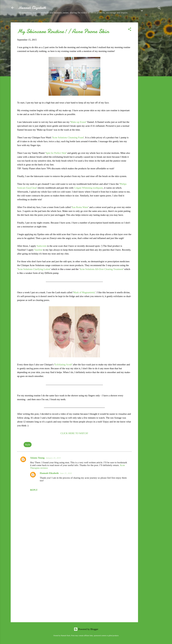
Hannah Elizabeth (32, 8)
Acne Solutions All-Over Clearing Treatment (101, 269)
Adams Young (37, 458)
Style (28, 445)
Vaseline (39, 250)
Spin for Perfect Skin (56, 153)
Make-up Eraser (78, 122)
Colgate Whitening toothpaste (88, 188)
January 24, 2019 (53, 458)
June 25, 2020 (66, 473)
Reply (34, 490)
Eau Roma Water (80, 207)
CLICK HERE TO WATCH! (74, 433)
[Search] (159, 9)
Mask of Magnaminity (84, 292)
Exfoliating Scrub (63, 365)
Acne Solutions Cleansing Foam (68, 137)
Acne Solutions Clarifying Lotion (34, 269)
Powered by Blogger (86, 629)
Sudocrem (42, 246)
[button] (130, 30)
